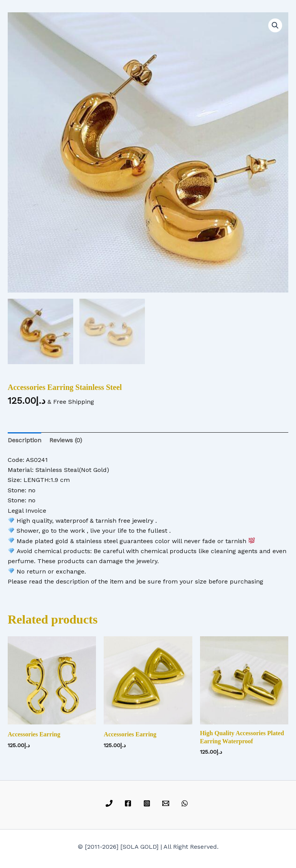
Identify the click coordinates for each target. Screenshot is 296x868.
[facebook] (129, 803)
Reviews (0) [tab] (66, 440)
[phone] (110, 803)
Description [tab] (24, 440)
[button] (275, 25)
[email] (167, 803)
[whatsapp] (186, 803)
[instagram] (148, 803)
